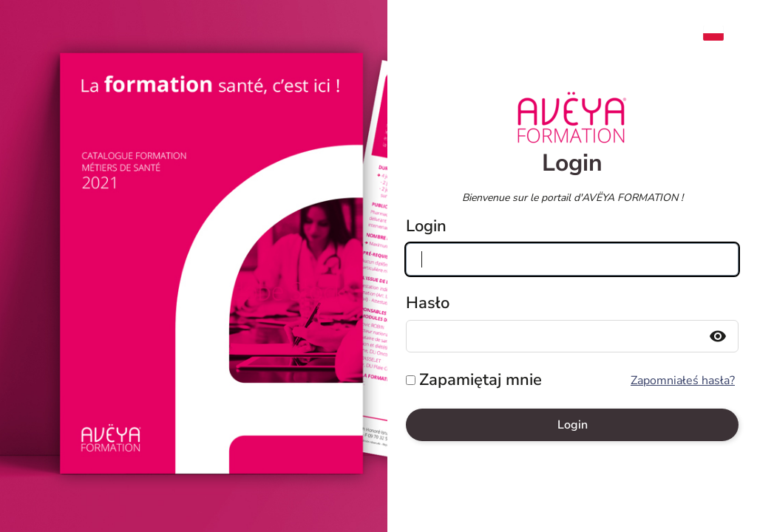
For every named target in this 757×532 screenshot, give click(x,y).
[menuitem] (721, 33)
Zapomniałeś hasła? (683, 381)
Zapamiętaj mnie (481, 380)
